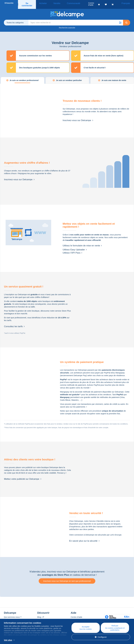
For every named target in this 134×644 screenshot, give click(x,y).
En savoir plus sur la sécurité (84, 538)
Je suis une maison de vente (114, 77)
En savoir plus (56, 640)
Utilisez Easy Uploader (75, 247)
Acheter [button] (43, 3)
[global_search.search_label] (76, 20)
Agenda (41, 617)
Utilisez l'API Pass (72, 250)
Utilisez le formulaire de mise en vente (82, 243)
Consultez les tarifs (14, 323)
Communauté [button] (68, 3)
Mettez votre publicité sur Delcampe (23, 476)
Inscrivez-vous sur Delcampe (78, 117)
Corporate (10, 617)
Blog (40, 614)
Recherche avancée (67, 25)
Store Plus (66, 308)
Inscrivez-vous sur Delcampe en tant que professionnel (67, 578)
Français (127, 3)
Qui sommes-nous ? (13, 614)
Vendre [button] (54, 3)
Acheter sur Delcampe (80, 617)
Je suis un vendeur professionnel (24, 77)
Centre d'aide (77, 614)
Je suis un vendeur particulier (69, 77)
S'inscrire (9, 3)
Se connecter (28, 3)
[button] (120, 20)
